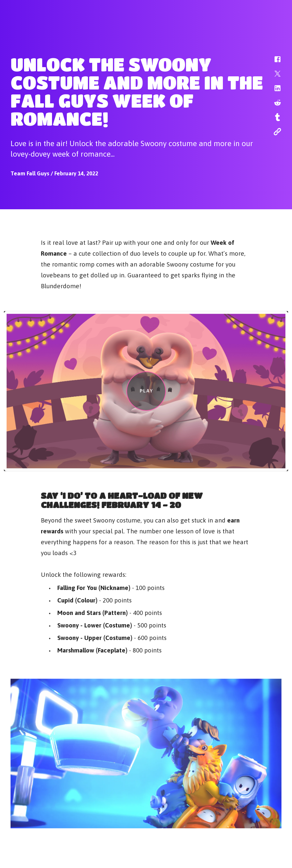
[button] (273, 63)
